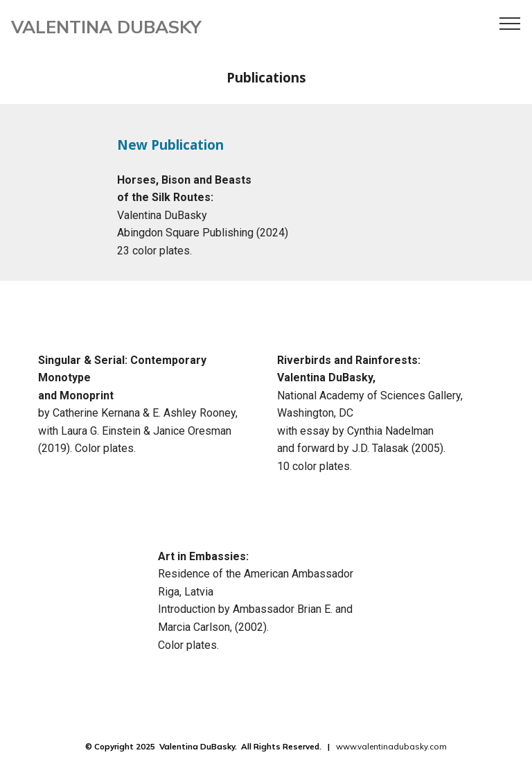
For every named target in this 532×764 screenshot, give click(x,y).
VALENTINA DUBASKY (106, 27)
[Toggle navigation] (510, 23)
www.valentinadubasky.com (391, 746)
